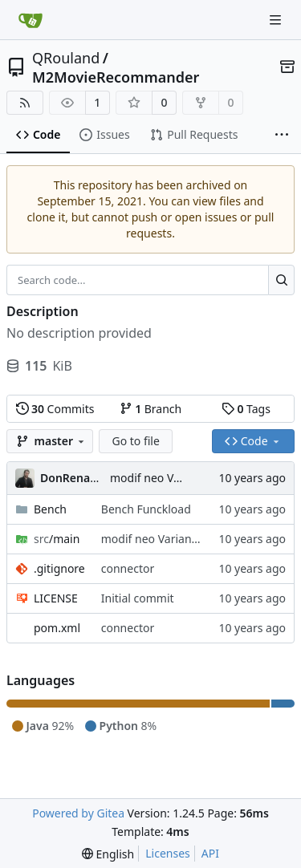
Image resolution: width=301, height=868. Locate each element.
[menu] (108, 854)
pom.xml (57, 628)
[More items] (282, 136)
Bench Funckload (146, 509)
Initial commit (138, 598)
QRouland (66, 58)
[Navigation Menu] (277, 20)
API (210, 853)
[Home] (31, 20)
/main (57, 539)
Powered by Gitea (78, 813)
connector (128, 568)
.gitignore (59, 568)
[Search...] (281, 280)
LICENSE (56, 598)
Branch (151, 409)
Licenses (168, 853)
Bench (50, 509)
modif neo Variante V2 (169, 478)
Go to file (135, 441)
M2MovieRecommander (116, 77)
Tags (246, 409)
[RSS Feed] (25, 103)
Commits (55, 409)
